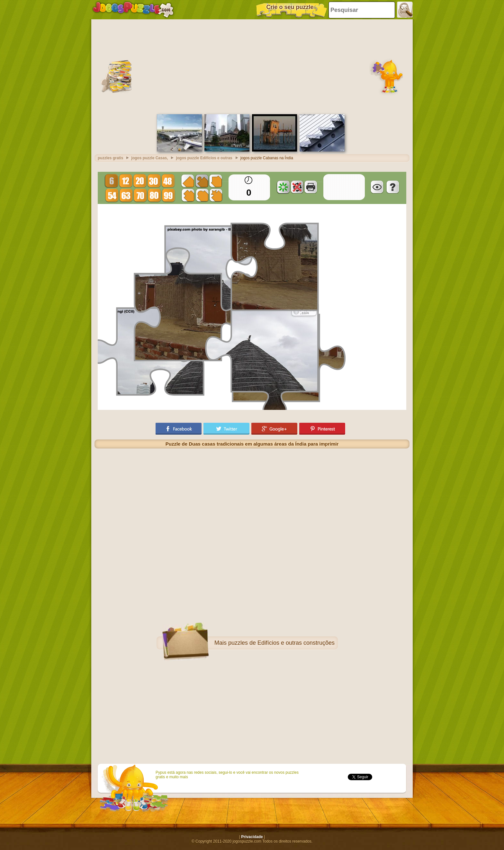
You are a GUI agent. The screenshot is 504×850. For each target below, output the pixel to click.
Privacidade (252, 837)
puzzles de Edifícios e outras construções (281, 643)
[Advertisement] (252, 66)
